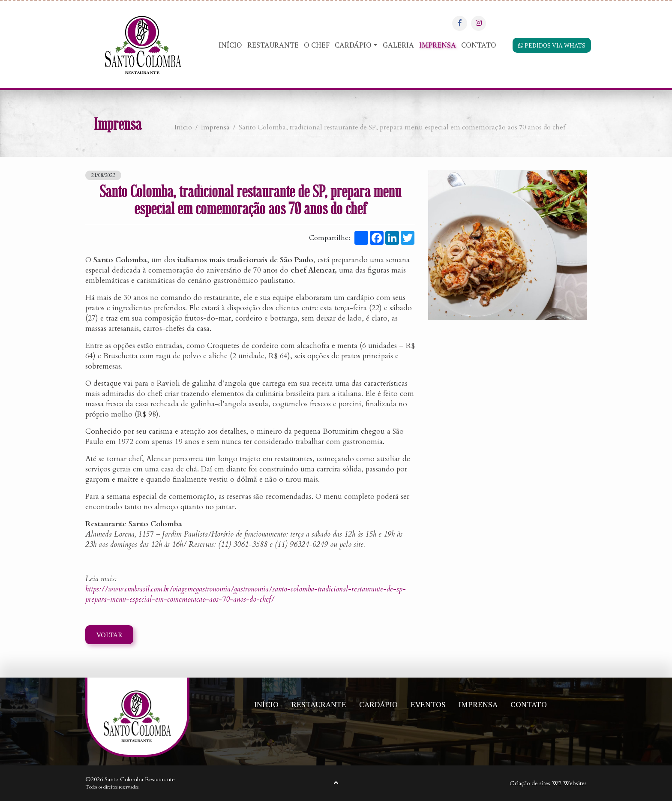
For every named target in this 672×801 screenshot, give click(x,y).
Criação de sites (530, 783)
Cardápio (353, 45)
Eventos (428, 704)
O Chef (317, 45)
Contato (479, 45)
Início (230, 45)
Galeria (398, 45)
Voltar (109, 636)
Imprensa (438, 45)
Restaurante (273, 45)
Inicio (183, 127)
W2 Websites (569, 783)
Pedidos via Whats (550, 46)
